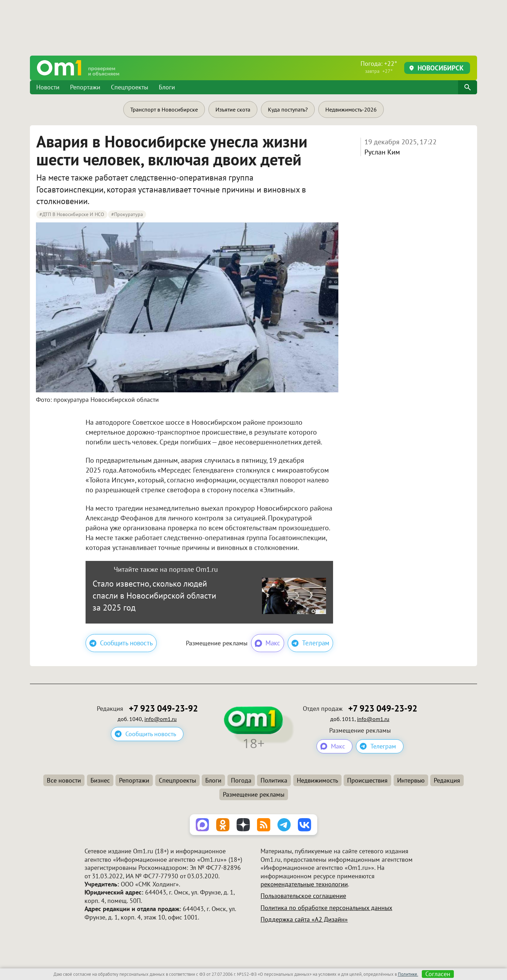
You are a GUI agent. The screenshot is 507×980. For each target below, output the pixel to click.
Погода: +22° (379, 67)
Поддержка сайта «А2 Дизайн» (304, 919)
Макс (267, 643)
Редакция (447, 780)
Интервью (411, 780)
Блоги (167, 87)
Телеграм (310, 643)
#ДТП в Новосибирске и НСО (72, 214)
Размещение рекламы (254, 794)
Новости (48, 87)
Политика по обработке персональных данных (326, 908)
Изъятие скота (233, 109)
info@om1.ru (161, 719)
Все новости (64, 780)
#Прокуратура (127, 214)
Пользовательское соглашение (303, 896)
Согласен (438, 974)
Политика (274, 780)
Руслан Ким (382, 152)
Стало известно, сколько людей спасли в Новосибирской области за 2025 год (154, 595)
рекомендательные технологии (304, 884)
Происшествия (367, 780)
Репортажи (85, 87)
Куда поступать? (288, 109)
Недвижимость (317, 780)
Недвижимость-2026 (351, 109)
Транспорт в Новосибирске (164, 109)
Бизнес (100, 780)
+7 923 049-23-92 (163, 709)
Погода (241, 780)
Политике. (408, 974)
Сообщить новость (121, 643)
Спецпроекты (130, 87)
